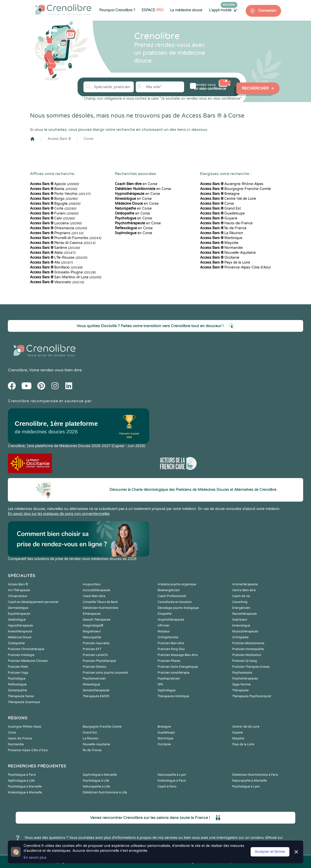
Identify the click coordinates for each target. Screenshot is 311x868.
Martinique (221, 238)
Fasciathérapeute (244, 614)
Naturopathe (92, 637)
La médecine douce (186, 10)
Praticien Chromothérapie (26, 649)
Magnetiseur (92, 631)
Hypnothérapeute (20, 626)
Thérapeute (240, 690)
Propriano (57, 233)
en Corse (136, 184)
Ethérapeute (92, 614)
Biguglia (55, 204)
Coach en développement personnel (33, 602)
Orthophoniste (168, 637)
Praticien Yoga (18, 673)
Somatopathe (17, 690)
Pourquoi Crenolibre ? (117, 10)
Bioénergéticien (169, 590)
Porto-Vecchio (60, 194)
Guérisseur (240, 620)
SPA (160, 684)
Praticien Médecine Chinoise (28, 661)
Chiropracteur (18, 596)
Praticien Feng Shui (171, 649)
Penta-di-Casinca (63, 243)
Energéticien (241, 608)
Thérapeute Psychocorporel (252, 696)
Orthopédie (240, 637)
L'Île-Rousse (59, 258)
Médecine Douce (20, 637)
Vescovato (57, 282)
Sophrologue (167, 690)
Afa (51, 262)
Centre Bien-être (244, 590)
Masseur (164, 631)
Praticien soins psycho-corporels (105, 673)
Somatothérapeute (96, 690)
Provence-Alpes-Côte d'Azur (236, 267)
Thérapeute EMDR (96, 696)
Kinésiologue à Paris (172, 781)
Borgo (54, 199)
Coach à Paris (167, 787)
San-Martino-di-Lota (66, 277)
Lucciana (56, 223)
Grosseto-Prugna (63, 272)
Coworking (240, 602)
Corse (88, 139)
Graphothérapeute (171, 620)
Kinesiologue (241, 626)
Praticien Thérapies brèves (251, 667)
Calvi (52, 218)
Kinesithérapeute (20, 631)
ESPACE (153, 10)
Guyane (219, 218)
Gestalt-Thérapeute (97, 620)
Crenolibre (18, 370)
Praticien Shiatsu (95, 667)
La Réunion (222, 233)
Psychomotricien (94, 679)
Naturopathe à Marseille (250, 781)
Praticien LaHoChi (95, 655)
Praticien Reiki (18, 667)
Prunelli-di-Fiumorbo (66, 238)
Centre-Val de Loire (228, 199)
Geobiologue (17, 620)
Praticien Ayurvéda (96, 643)
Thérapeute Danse (21, 696)
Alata (53, 253)
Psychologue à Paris (22, 775)
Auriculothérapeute (96, 590)
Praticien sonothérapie (174, 673)
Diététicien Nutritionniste (101, 608)
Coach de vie (241, 596)
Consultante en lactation (175, 602)
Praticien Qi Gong (245, 661)
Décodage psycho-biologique (178, 608)
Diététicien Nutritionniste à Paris (255, 775)
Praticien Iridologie (21, 655)
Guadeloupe (222, 213)
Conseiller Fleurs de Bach (100, 602)
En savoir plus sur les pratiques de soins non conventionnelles (59, 514)
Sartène (55, 248)
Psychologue (17, 679)
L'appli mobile (223, 10)
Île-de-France (223, 228)
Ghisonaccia (58, 228)
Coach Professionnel (172, 596)
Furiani (54, 213)
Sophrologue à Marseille (100, 775)
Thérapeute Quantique (24, 702)
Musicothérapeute (245, 631)
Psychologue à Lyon (246, 787)
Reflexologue (17, 684)
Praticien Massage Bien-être (178, 655)
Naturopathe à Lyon (172, 775)
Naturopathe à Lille (96, 787)
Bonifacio (56, 267)
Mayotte (219, 243)
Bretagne (220, 194)
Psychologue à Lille (96, 781)
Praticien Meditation (247, 655)
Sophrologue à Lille (21, 781)
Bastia (54, 189)
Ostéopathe (16, 643)
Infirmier (164, 626)
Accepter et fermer (270, 852)
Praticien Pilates (169, 661)
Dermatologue (18, 608)
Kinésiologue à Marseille (25, 792)
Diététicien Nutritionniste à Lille (105, 792)
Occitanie (220, 258)
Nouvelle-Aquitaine (228, 253)
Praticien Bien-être (171, 643)
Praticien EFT (92, 649)
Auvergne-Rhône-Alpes (232, 184)
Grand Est (220, 208)
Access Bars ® (59, 139)
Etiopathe (165, 614)
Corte (53, 208)
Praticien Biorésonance (248, 643)
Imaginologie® (93, 626)
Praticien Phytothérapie (99, 661)
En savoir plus (35, 858)
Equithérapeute (19, 614)
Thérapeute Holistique (173, 696)
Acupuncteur (92, 584)
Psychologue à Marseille (25, 787)
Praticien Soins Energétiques (178, 667)
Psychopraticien (169, 679)
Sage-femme (241, 684)
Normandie (221, 248)
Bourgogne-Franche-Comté (235, 189)
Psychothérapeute (245, 679)
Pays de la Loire (225, 262)
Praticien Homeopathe (248, 649)
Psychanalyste (242, 673)
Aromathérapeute (245, 584)
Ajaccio (54, 184)
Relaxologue (91, 684)
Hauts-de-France (226, 223)
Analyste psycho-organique (177, 584)
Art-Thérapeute (19, 590)
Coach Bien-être (94, 596)
